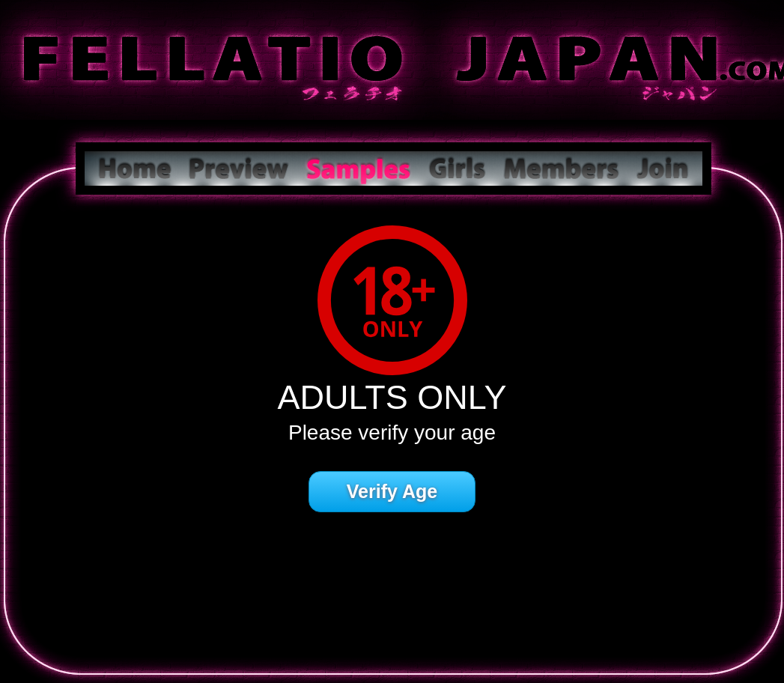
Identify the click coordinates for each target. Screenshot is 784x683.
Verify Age (392, 491)
